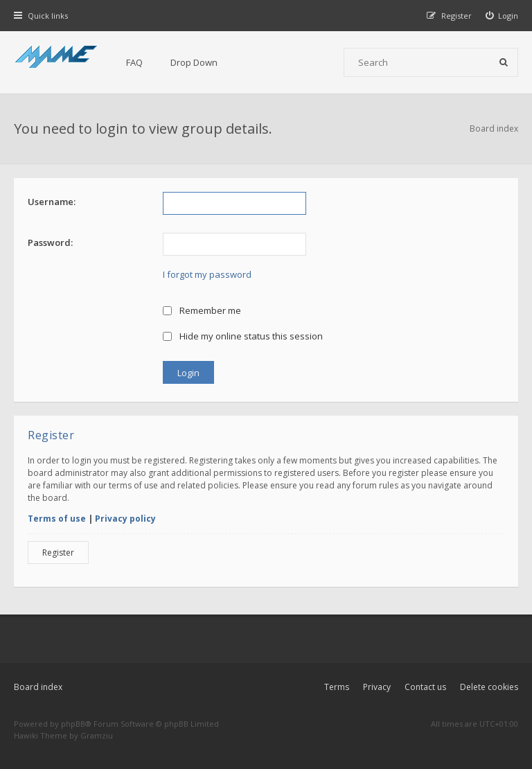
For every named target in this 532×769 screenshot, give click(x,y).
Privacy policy (125, 519)
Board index (38, 687)
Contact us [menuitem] (425, 687)
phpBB (73, 724)
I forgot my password (207, 274)
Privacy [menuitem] (377, 687)
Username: (52, 202)
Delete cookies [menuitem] (489, 687)
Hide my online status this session (243, 336)
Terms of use (57, 519)
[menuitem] (502, 16)
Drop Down (194, 62)
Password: (50, 242)
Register (58, 553)
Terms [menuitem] (337, 687)
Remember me (202, 310)
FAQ (134, 62)
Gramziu (97, 735)
